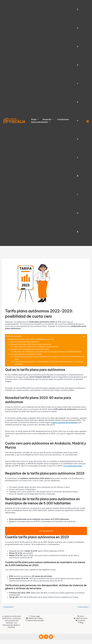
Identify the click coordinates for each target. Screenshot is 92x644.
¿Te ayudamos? (46, 535)
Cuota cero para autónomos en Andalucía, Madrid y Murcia (38, 347)
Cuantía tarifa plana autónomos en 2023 (27, 358)
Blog (78, 204)
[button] (38, 119)
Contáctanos (63, 119)
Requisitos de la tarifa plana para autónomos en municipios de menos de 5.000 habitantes (46, 354)
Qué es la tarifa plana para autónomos (26, 342)
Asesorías (48, 119)
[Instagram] (88, 121)
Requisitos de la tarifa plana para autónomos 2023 (31, 350)
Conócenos (78, 83)
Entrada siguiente (83, 611)
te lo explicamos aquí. (73, 470)
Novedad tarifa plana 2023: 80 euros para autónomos (33, 345)
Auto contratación (41, 122)
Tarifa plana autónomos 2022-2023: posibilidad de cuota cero (33, 339)
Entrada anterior (8, 611)
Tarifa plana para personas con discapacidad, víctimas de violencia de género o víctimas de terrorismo (47, 367)
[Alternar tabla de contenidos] (83, 337)
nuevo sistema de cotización (65, 426)
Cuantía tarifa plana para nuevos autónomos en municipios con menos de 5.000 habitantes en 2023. (46, 361)
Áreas (35, 119)
